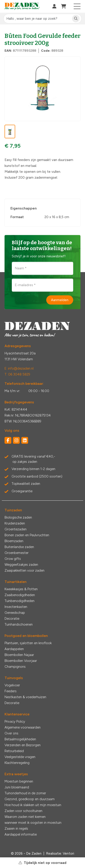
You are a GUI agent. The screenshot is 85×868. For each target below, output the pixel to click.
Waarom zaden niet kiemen (25, 817)
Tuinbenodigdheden (19, 601)
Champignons (15, 667)
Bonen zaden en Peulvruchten (27, 535)
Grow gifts (13, 559)
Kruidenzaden (15, 523)
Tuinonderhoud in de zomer (25, 793)
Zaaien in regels (16, 829)
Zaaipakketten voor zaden (24, 571)
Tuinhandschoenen (19, 624)
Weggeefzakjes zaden (21, 565)
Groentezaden (16, 529)
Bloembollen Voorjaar (21, 661)
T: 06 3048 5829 (17, 374)
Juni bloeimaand (17, 787)
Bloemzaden (14, 541)
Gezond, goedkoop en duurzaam (30, 799)
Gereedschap (15, 613)
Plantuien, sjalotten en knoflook (28, 643)
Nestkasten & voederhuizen (25, 697)
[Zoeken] (76, 19)
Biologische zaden (18, 517)
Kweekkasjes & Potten (21, 589)
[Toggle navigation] (77, 6)
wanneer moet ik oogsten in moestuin (33, 823)
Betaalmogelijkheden (20, 739)
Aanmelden (60, 300)
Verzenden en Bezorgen (23, 745)
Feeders (11, 691)
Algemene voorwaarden (23, 727)
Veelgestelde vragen (20, 757)
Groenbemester (17, 553)
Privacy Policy (15, 722)
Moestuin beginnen (19, 781)
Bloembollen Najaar (19, 655)
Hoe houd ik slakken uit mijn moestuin (33, 805)
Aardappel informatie (21, 834)
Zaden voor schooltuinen (23, 811)
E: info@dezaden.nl (19, 368)
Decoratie (12, 619)
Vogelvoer (12, 685)
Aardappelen (14, 649)
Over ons (11, 733)
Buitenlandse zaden (19, 547)
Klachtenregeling (17, 763)
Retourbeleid (14, 751)
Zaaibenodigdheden (20, 595)
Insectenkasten (16, 607)
